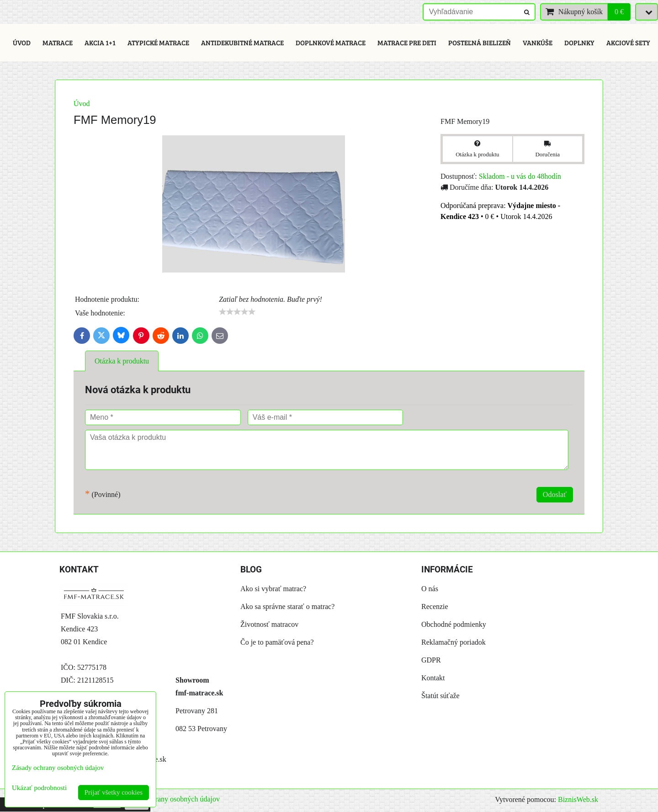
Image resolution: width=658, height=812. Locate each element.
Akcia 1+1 (100, 43)
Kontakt (433, 678)
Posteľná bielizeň (480, 43)
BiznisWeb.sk (578, 799)
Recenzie (435, 606)
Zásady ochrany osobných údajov (171, 799)
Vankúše (538, 43)
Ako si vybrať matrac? (273, 589)
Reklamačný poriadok (454, 642)
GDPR (431, 660)
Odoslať (555, 494)
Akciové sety (628, 43)
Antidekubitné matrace (242, 43)
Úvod (22, 43)
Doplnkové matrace (331, 43)
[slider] (237, 312)
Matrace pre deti (407, 43)
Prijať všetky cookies (114, 792)
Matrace (58, 43)
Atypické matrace (158, 43)
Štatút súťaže (440, 696)
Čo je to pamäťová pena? (277, 642)
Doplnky (579, 43)
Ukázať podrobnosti (39, 788)
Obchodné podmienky (454, 624)
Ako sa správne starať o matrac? (287, 606)
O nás (430, 589)
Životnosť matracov (269, 624)
